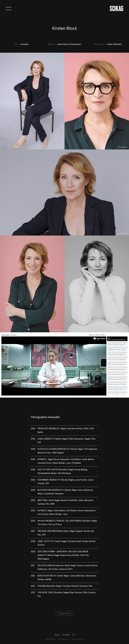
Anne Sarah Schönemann (69, 44)
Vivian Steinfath (114, 44)
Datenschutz (78, 639)
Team (57, 635)
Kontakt (66, 635)
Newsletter (51, 639)
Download (65, 614)
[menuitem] (57, 635)
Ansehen (25, 44)
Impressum (64, 639)
